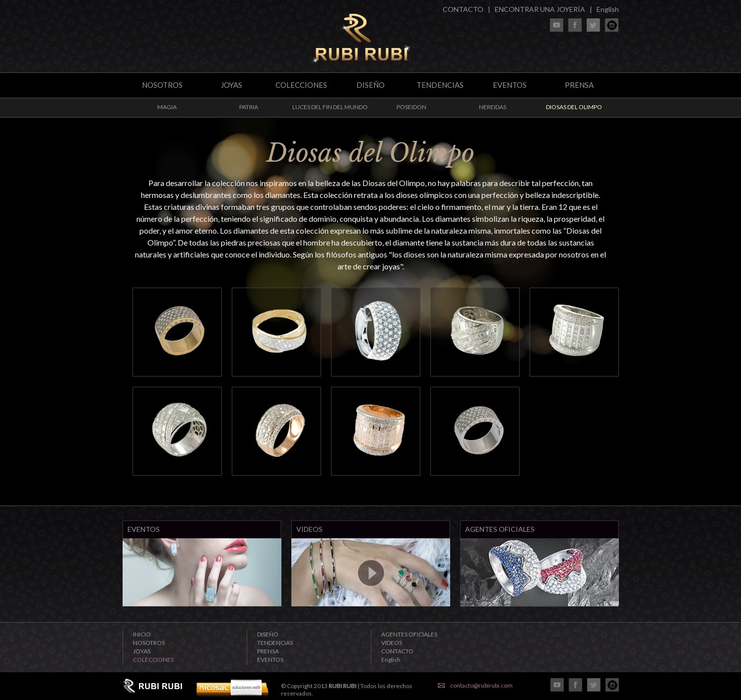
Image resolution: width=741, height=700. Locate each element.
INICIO (142, 634)
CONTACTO (463, 9)
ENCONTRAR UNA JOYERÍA (540, 9)
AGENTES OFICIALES (409, 634)
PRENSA (579, 85)
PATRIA (249, 107)
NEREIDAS (493, 107)
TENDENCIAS (440, 85)
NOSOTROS (162, 85)
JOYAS (232, 85)
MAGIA (167, 107)
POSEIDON (411, 107)
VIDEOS (392, 643)
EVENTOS (510, 85)
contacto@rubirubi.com (481, 685)
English (608, 9)
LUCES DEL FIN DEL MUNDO (330, 107)
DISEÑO (370, 85)
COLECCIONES (301, 85)
